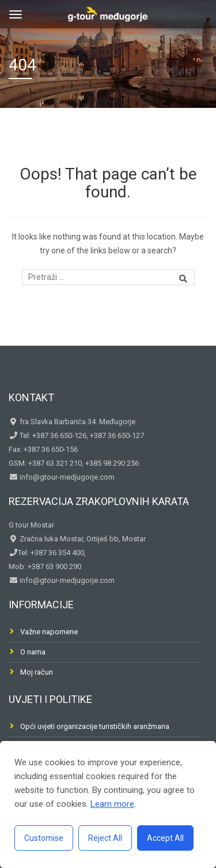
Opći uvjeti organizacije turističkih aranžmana (95, 726)
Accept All (165, 838)
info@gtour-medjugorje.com (66, 477)
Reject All (105, 838)
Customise (44, 838)
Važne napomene (49, 632)
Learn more (112, 804)
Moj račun (37, 672)
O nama (33, 652)
